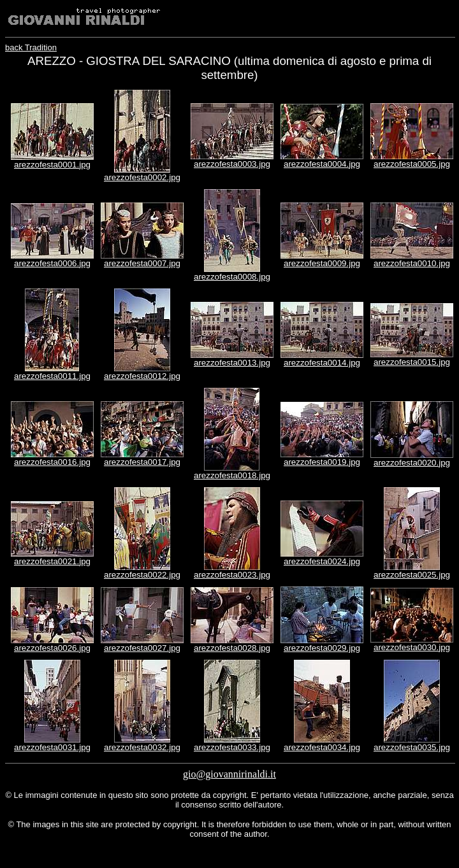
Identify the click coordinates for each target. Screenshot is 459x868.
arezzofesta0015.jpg (412, 362)
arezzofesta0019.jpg (322, 462)
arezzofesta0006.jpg (52, 263)
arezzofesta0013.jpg (232, 363)
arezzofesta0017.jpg (142, 462)
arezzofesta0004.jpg (322, 164)
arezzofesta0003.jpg (232, 164)
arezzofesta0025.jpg (412, 575)
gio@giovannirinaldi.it (229, 774)
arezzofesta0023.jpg (232, 575)
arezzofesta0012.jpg (142, 376)
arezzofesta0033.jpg (232, 747)
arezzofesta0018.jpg (232, 475)
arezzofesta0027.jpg (142, 648)
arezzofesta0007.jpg (142, 263)
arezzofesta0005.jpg (412, 164)
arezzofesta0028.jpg (232, 648)
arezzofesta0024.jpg (322, 561)
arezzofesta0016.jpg (52, 462)
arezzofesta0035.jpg (412, 747)
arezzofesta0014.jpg (322, 363)
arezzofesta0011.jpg (52, 376)
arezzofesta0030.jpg (412, 647)
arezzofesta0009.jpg (322, 263)
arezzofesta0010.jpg (412, 263)
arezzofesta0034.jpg (322, 747)
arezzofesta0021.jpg (52, 561)
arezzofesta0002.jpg (142, 177)
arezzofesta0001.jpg (52, 165)
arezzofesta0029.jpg (322, 648)
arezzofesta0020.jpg (412, 463)
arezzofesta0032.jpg (142, 747)
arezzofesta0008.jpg (232, 277)
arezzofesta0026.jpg (52, 648)
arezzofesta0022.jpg (142, 575)
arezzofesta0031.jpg (52, 747)
